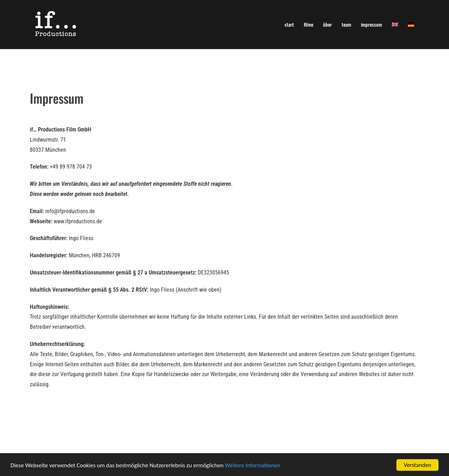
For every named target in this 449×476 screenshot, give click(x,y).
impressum (371, 24)
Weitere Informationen (253, 466)
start (289, 24)
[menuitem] (395, 24)
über (327, 24)
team (346, 24)
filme (309, 24)
